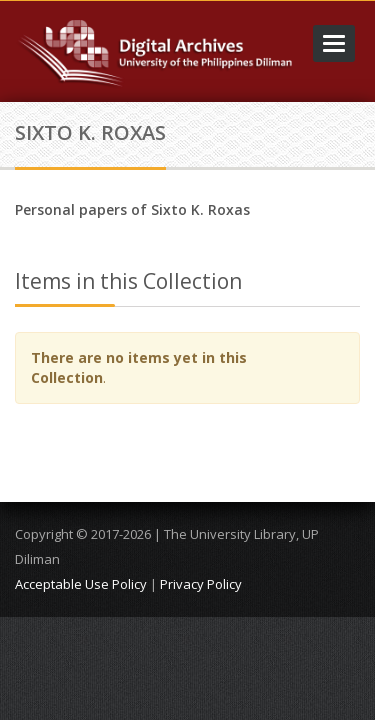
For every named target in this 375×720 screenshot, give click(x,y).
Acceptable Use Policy (81, 584)
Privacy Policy (201, 584)
